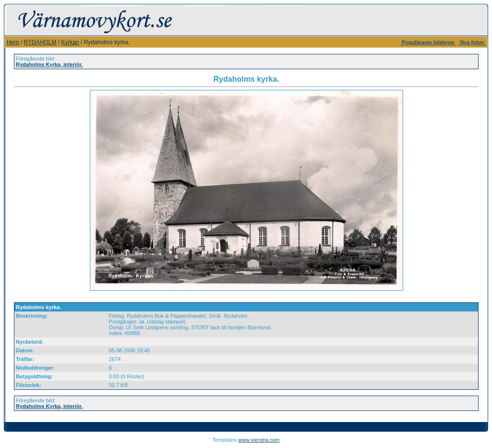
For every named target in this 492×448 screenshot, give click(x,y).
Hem (13, 42)
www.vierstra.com (259, 440)
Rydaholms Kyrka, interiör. (49, 64)
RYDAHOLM (40, 42)
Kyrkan (70, 42)
